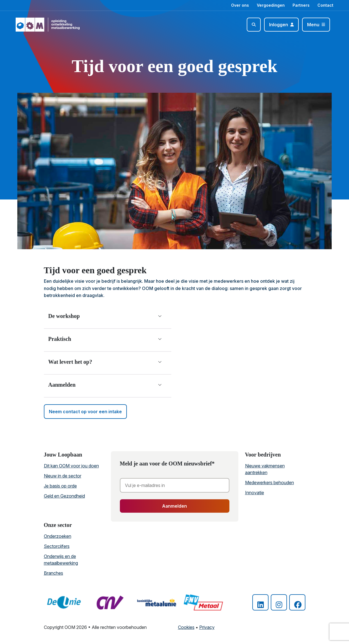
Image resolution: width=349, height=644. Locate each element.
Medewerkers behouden (270, 483)
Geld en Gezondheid (64, 496)
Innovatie (255, 493)
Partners (301, 5)
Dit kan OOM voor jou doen (71, 466)
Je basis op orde (60, 486)
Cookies (186, 627)
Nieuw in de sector (63, 476)
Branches (54, 573)
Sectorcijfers (57, 546)
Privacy (207, 627)
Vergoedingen (271, 5)
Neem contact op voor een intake (85, 412)
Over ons (240, 5)
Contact (325, 5)
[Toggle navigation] (316, 25)
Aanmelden (174, 506)
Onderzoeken (58, 536)
